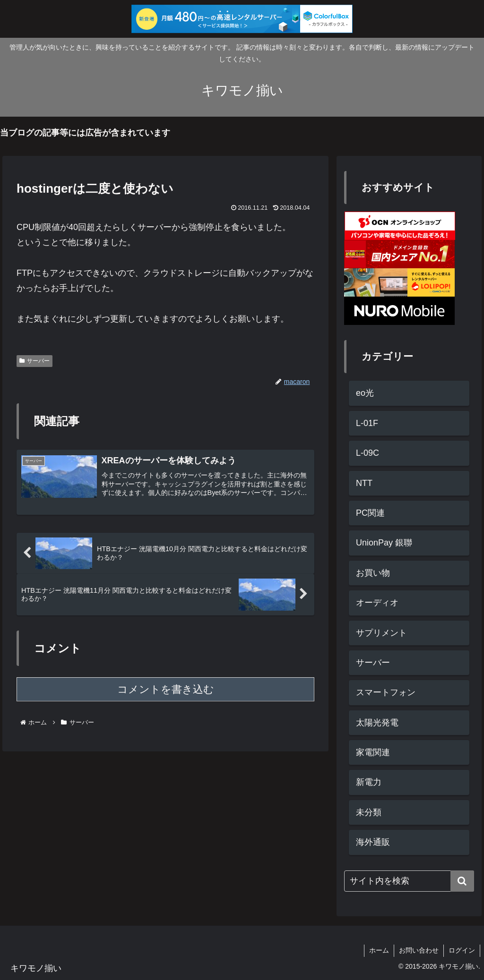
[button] (462, 881)
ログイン (462, 950)
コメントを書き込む (166, 689)
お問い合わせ (419, 950)
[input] (409, 881)
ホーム (379, 950)
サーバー (35, 361)
